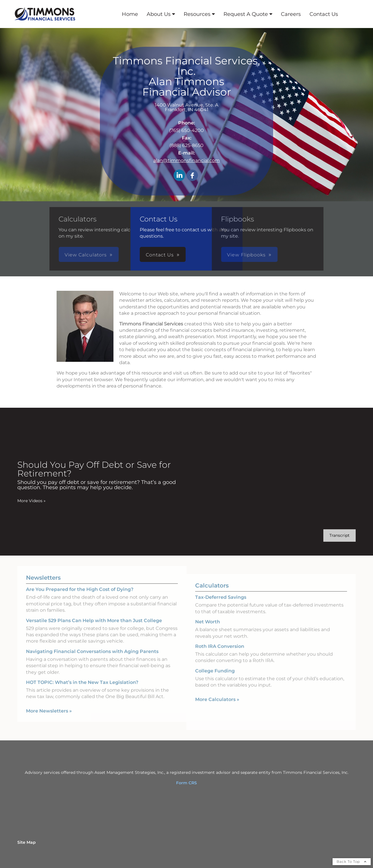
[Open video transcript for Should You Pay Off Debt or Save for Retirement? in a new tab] (340, 535)
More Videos (31, 501)
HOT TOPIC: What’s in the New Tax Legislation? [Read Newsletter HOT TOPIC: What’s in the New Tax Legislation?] (82, 676)
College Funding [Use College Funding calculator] (215, 677)
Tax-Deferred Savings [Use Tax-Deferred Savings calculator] (221, 604)
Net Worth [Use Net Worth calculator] (208, 628)
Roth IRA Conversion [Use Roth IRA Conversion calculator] (220, 653)
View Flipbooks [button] (195, 255)
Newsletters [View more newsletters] (43, 571)
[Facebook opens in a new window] (192, 176)
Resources (197, 14)
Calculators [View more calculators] (212, 592)
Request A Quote (246, 14)
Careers (291, 14)
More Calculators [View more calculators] (217, 706)
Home (130, 14)
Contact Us (324, 14)
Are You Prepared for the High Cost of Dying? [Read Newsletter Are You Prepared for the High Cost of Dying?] (80, 583)
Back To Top (352, 862)
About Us (159, 14)
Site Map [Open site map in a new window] (27, 842)
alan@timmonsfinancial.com (186, 160)
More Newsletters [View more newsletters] (49, 704)
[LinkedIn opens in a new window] (179, 176)
